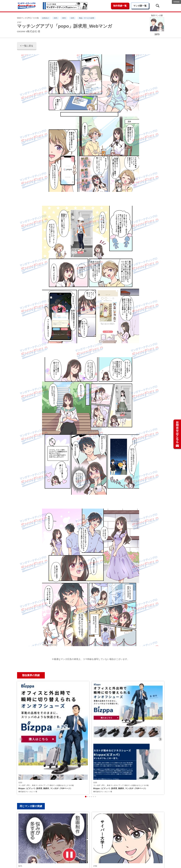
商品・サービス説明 (87, 18)
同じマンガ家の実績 (31, 739)
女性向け (45, 18)
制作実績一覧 (120, 6)
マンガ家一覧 (140, 6)
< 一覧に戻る (27, 46)
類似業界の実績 (31, 675)
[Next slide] (160, 706)
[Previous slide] (21, 706)
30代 (64, 18)
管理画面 (176, 2)
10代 (72, 18)
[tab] (86, 729)
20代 (56, 18)
